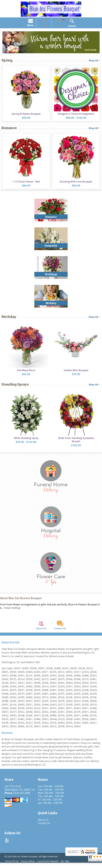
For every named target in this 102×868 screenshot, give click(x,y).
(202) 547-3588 (22, 798)
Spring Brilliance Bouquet (26, 115)
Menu (35, 26)
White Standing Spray (26, 439)
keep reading (12, 609)
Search (68, 26)
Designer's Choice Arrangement (77, 115)
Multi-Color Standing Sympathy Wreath (76, 441)
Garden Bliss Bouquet (76, 371)
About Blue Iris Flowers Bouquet (21, 600)
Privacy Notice (30, 866)
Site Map (69, 866)
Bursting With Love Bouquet (77, 182)
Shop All (95, 61)
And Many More (26, 371)
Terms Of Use (12, 866)
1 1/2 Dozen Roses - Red (25, 182)
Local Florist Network (51, 866)
